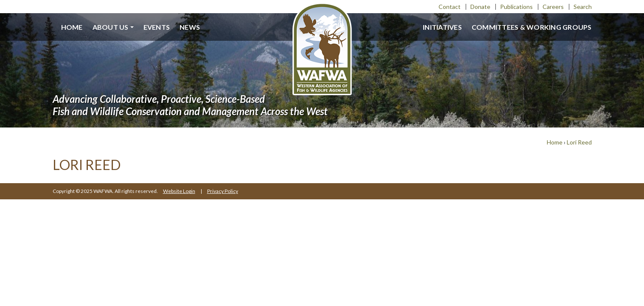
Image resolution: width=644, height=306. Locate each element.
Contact (450, 7)
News (190, 27)
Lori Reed (579, 142)
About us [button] (111, 27)
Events (157, 27)
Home (72, 27)
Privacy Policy (223, 191)
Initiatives (442, 27)
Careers (553, 7)
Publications (516, 7)
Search (583, 7)
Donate (480, 7)
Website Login (179, 191)
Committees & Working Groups (532, 27)
